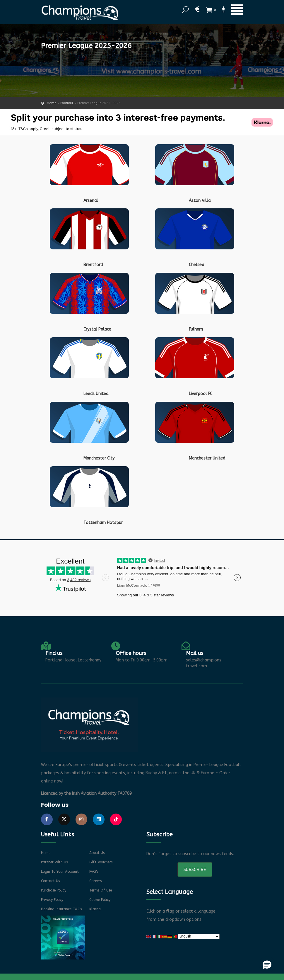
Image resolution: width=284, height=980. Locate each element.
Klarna (95, 909)
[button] (267, 964)
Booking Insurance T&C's (61, 909)
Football (67, 103)
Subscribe (195, 870)
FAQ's (94, 872)
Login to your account (60, 872)
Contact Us (50, 881)
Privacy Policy (52, 900)
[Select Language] (199, 936)
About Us (97, 853)
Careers (95, 881)
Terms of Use (101, 890)
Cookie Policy (100, 900)
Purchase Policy (54, 890)
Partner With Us (54, 862)
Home (52, 103)
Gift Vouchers (101, 862)
